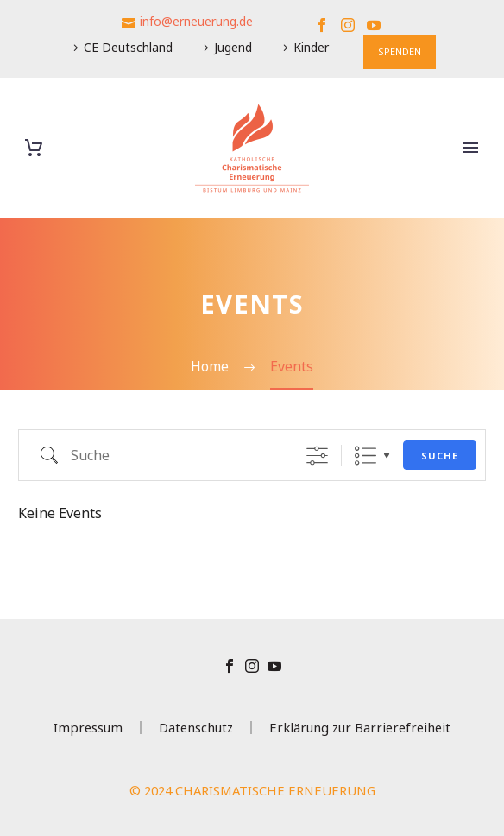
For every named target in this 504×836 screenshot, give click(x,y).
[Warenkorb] (34, 148)
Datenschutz (196, 728)
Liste (365, 456)
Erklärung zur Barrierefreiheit (360, 728)
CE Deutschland (128, 47)
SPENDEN (400, 51)
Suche (440, 456)
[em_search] (160, 455)
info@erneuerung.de (196, 21)
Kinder (311, 47)
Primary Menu (470, 148)
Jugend (233, 47)
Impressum (88, 728)
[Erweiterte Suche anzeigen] (317, 456)
